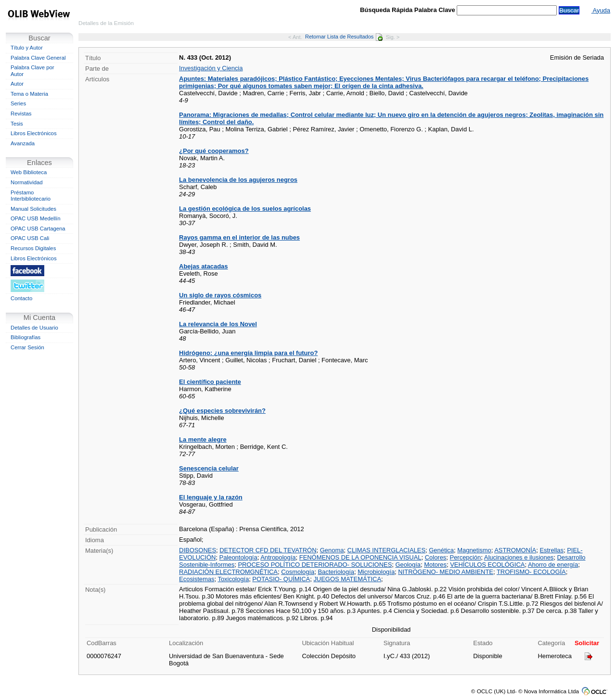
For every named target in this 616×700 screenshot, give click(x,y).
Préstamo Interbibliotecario (31, 196)
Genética (441, 550)
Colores (436, 557)
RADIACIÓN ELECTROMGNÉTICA (228, 572)
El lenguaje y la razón (211, 497)
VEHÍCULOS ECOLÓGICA (487, 565)
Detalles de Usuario (34, 328)
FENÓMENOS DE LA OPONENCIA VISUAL (360, 557)
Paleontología (238, 557)
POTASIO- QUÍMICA (281, 579)
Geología (408, 565)
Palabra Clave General (38, 58)
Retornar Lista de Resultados (344, 37)
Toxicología (233, 579)
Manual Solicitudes (33, 209)
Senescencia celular (209, 468)
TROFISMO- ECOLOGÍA (531, 572)
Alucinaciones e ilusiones (519, 557)
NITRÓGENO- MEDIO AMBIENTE (446, 572)
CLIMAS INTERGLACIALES (386, 550)
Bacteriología (336, 572)
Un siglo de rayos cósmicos (220, 295)
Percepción (466, 557)
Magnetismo (474, 550)
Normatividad (27, 182)
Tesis (17, 124)
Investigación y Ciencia (211, 68)
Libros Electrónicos (34, 133)
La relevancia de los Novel (218, 324)
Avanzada (23, 143)
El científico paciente (210, 382)
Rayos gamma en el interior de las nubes (239, 237)
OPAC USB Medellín (36, 218)
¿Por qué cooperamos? (214, 151)
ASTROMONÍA (515, 550)
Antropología (278, 557)
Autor (17, 84)
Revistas (21, 114)
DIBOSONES (198, 550)
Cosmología (298, 572)
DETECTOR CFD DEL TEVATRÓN (268, 550)
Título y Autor (27, 48)
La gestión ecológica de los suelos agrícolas (245, 209)
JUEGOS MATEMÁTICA (347, 579)
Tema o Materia (29, 94)
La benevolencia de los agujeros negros (238, 180)
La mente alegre (203, 439)
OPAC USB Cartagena (38, 229)
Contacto (21, 298)
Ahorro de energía (553, 565)
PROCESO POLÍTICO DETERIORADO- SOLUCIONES (315, 565)
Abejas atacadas (203, 266)
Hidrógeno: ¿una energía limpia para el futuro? (248, 353)
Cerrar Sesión (27, 347)
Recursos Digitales (33, 248)
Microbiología (376, 572)
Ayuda (601, 10)
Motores (435, 565)
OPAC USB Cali (30, 238)
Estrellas (552, 550)
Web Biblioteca (29, 172)
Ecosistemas (197, 579)
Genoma (332, 550)
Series (18, 103)
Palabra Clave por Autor (32, 71)
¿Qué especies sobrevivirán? (222, 411)
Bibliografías (26, 337)
